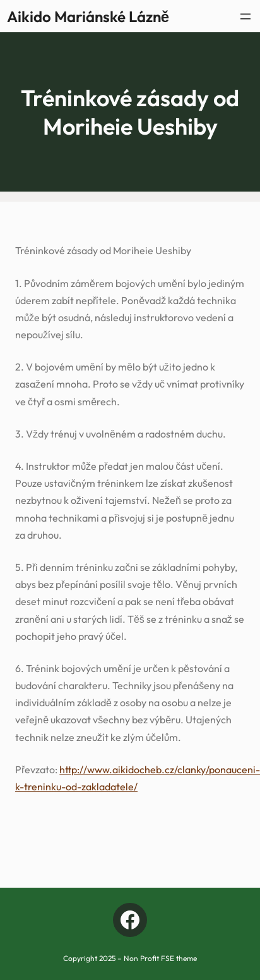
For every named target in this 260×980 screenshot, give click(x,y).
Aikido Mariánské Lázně (88, 16)
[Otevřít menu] (245, 16)
